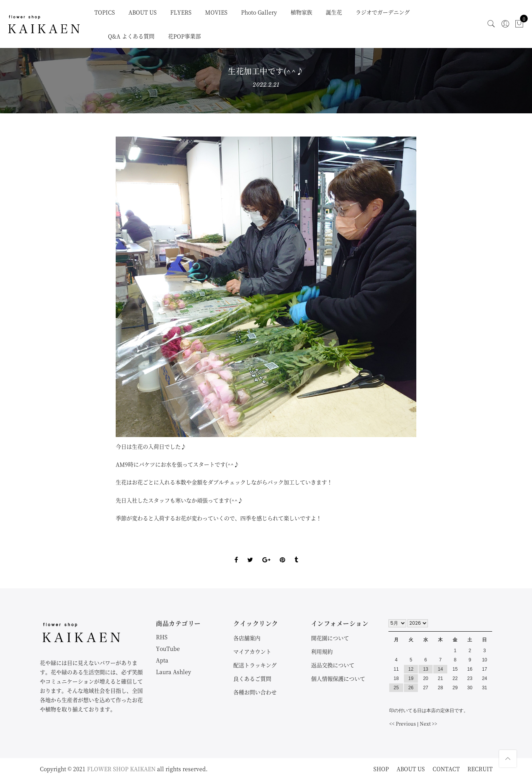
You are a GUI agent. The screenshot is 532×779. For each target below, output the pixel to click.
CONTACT (446, 769)
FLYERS (181, 12)
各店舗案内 (247, 638)
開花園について (330, 638)
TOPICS (105, 12)
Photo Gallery (259, 12)
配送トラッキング (255, 665)
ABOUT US (143, 12)
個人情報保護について (338, 678)
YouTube (168, 648)
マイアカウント (252, 651)
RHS (162, 637)
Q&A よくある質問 (131, 36)
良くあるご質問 (252, 678)
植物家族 (301, 12)
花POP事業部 (184, 36)
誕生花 (334, 12)
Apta (162, 660)
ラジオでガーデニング (383, 12)
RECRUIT (480, 769)
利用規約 (322, 651)
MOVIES (216, 12)
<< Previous (403, 723)
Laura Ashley (174, 671)
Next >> (429, 723)
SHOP (381, 769)
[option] (266, 287)
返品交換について (333, 665)
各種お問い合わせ (255, 692)
